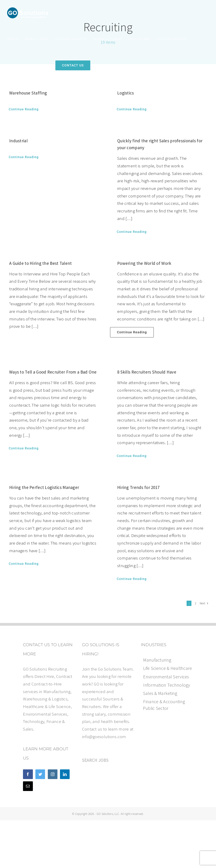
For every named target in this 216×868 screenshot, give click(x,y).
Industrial (18, 141)
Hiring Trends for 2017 (138, 487)
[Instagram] (53, 774)
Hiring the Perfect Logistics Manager (44, 487)
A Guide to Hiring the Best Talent (40, 263)
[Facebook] (28, 774)
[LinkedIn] (65, 774)
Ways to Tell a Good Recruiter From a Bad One (53, 372)
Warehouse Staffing (28, 93)
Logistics (126, 93)
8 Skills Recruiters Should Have (147, 372)
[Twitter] (40, 774)
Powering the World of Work (144, 263)
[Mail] (28, 786)
